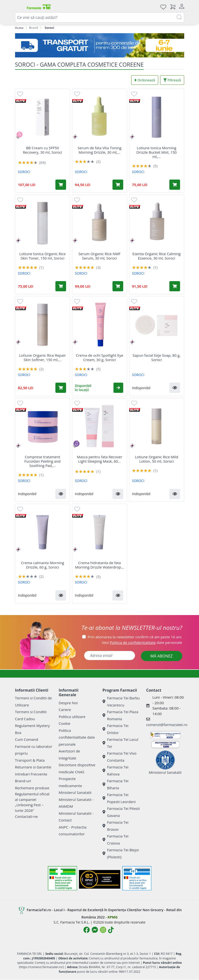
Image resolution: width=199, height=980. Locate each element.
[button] (118, 388)
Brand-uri (23, 781)
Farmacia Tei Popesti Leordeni (119, 798)
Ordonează (145, 80)
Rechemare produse (32, 788)
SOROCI (24, 172)
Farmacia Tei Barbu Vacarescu (121, 701)
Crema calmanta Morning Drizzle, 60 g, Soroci (42, 565)
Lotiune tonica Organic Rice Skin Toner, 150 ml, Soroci (43, 256)
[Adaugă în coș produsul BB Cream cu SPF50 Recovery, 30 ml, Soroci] (61, 185)
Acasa (19, 28)
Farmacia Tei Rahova (116, 771)
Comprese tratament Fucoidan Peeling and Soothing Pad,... (42, 461)
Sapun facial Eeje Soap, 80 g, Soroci (157, 357)
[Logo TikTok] (111, 930)
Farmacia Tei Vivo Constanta (120, 757)
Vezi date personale (142, 642)
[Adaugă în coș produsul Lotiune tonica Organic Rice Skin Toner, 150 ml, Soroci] (61, 286)
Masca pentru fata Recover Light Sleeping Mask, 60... (99, 459)
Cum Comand (27, 739)
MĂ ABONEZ (162, 656)
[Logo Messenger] (95, 930)
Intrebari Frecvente (31, 774)
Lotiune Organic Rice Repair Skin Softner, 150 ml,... (42, 357)
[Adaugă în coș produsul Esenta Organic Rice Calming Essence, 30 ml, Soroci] (175, 286)
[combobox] (100, 17)
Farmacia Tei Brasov (116, 826)
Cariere (65, 710)
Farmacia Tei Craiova (116, 840)
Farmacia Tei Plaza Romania (121, 715)
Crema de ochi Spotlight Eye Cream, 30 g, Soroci (99, 357)
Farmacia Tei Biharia (116, 784)
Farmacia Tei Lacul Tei (120, 743)
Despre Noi (68, 703)
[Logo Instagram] (103, 930)
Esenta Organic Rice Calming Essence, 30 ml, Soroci (156, 256)
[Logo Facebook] (87, 930)
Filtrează (172, 80)
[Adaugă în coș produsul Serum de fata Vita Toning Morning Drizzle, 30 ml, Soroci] (118, 185)
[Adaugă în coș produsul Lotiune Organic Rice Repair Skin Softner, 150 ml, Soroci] (61, 388)
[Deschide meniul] (19, 7)
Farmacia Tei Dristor (116, 729)
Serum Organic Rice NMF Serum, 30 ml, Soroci (99, 256)
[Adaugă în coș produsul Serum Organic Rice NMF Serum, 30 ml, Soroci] (118, 286)
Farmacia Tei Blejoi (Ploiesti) (121, 853)
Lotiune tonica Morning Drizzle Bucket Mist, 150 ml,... (156, 152)
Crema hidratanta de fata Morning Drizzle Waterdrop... (99, 565)
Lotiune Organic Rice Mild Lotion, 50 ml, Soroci (156, 459)
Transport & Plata (30, 760)
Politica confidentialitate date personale (77, 737)
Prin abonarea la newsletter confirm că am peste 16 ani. (135, 637)
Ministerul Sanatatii (75, 792)
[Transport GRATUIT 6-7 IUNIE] (100, 45)
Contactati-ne (26, 816)
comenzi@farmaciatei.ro (167, 725)
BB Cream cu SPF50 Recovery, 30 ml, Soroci (42, 150)
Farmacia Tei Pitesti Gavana (121, 812)
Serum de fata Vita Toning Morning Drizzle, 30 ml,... (99, 150)
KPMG (112, 917)
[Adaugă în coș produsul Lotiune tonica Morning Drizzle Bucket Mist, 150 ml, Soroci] (175, 185)
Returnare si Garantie (33, 767)
